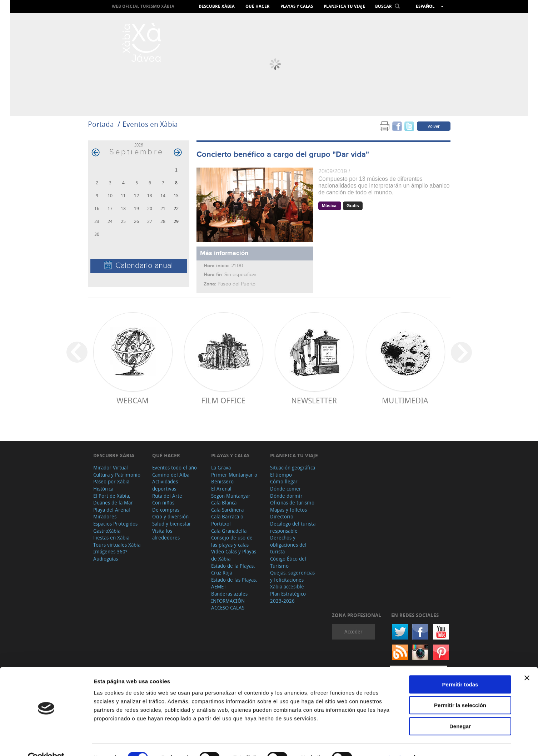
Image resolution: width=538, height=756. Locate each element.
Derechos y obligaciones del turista (288, 544)
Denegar (460, 710)
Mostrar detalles (387, 742)
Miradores (105, 516)
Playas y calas (297, 6)
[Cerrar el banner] (527, 662)
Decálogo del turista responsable (293, 527)
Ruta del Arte (167, 496)
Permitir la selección (460, 690)
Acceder (353, 631)
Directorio (282, 516)
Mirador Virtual (111, 467)
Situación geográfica (293, 467)
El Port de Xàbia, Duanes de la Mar (113, 499)
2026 (139, 145)
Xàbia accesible (287, 586)
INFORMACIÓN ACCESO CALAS (228, 604)
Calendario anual (138, 266)
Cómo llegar (284, 481)
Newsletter (314, 400)
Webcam (133, 400)
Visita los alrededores (166, 534)
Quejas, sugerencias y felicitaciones (292, 576)
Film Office (223, 400)
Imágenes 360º (110, 551)
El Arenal (221, 489)
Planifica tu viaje (344, 6)
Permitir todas (460, 669)
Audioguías (106, 559)
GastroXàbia (107, 531)
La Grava (221, 467)
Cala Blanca (224, 503)
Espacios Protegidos (115, 524)
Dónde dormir (286, 496)
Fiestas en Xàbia (111, 538)
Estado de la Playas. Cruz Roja (233, 569)
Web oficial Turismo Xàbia (143, 6)
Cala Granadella (229, 531)
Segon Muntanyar (231, 496)
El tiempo (281, 475)
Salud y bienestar (172, 524)
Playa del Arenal (112, 510)
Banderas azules (229, 594)
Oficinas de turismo (292, 503)
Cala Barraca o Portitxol (227, 520)
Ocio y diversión (170, 516)
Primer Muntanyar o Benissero (234, 478)
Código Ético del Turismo (288, 562)
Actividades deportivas (165, 485)
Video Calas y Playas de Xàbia (234, 555)
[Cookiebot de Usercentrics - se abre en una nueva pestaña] (46, 742)
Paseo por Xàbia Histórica (111, 485)
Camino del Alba (171, 475)
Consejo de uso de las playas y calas (232, 541)
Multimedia (405, 400)
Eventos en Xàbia (150, 124)
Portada (101, 124)
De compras (166, 510)
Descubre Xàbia (217, 6)
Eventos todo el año (175, 467)
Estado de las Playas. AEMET (234, 583)
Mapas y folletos (288, 510)
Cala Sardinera (227, 510)
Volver (434, 126)
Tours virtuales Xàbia (117, 545)
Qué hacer (258, 6)
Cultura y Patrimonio (117, 475)
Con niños (163, 503)
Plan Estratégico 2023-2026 (288, 597)
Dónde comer (286, 489)
